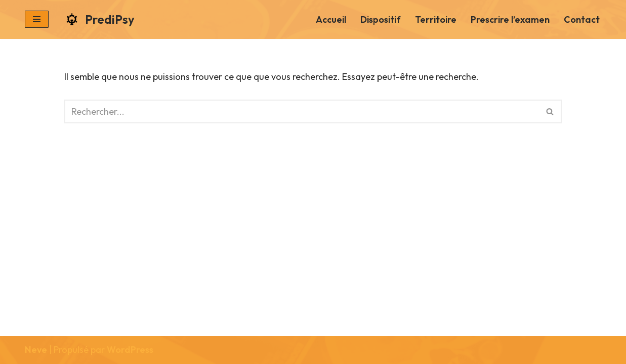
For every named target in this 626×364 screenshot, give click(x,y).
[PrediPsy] (99, 19)
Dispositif (381, 19)
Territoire (436, 19)
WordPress (130, 350)
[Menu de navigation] (37, 19)
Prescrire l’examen (510, 19)
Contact (582, 19)
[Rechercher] (302, 111)
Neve (36, 350)
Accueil (331, 19)
